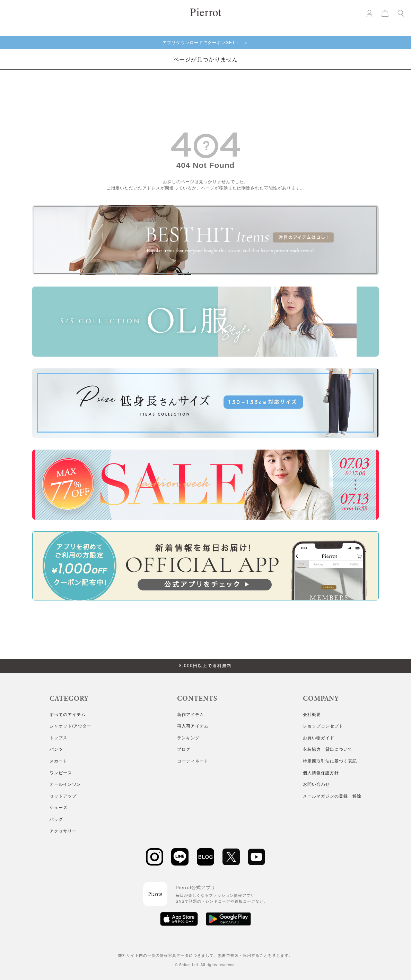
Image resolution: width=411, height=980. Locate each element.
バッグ (56, 819)
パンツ (56, 749)
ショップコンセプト (323, 726)
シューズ (59, 808)
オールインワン (65, 784)
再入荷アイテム (193, 726)
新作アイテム (191, 715)
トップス (59, 738)
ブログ (184, 749)
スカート (59, 761)
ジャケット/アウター (71, 726)
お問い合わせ (316, 784)
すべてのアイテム (68, 715)
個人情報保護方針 (321, 773)
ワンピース (61, 773)
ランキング (188, 738)
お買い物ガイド (319, 738)
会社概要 (312, 715)
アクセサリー (63, 831)
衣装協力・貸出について (328, 749)
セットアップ (63, 796)
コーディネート (193, 761)
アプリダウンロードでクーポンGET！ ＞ (206, 43)
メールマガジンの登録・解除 (332, 796)
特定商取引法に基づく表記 (330, 761)
